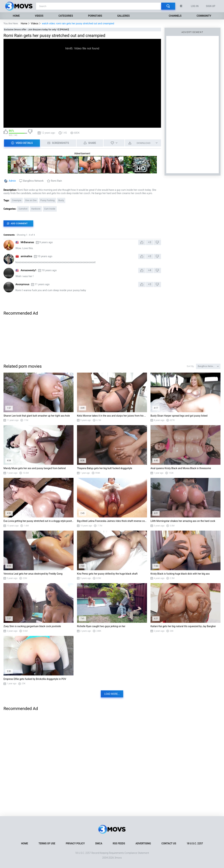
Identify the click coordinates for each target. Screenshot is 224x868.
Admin (12, 181)
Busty (61, 200)
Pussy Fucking (48, 200)
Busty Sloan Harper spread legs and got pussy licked (179, 416)
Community (204, 16)
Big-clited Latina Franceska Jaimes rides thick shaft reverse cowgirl (112, 521)
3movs (118, 858)
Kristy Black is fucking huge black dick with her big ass (180, 574)
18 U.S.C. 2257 (195, 843)
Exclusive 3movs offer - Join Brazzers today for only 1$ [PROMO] (36, 30)
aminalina (26, 256)
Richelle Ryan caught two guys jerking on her (101, 626)
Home (16, 16)
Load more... (112, 694)
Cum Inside (50, 209)
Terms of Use (47, 843)
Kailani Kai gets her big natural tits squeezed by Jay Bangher (183, 626)
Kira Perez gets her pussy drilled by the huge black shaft (107, 574)
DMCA (99, 843)
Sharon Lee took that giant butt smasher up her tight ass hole (37, 416)
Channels (175, 16)
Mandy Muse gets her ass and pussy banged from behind (35, 468)
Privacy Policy (75, 843)
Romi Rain (56, 181)
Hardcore (36, 209)
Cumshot (23, 209)
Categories (66, 16)
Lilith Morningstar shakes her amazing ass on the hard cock (183, 521)
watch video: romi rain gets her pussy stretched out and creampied (78, 23)
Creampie (17, 200)
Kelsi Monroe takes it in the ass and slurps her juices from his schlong (112, 416)
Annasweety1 (29, 270)
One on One (31, 200)
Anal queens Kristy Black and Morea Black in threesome (181, 468)
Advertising (143, 843)
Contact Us (169, 843)
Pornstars (95, 16)
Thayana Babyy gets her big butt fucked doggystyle (105, 468)
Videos (39, 16)
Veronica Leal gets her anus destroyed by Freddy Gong (33, 574)
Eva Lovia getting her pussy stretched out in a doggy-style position (38, 521)
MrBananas (27, 242)
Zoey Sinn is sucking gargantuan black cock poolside (32, 626)
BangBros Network (33, 181)
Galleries (123, 16)
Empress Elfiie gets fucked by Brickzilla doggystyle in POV (35, 679)
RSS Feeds (119, 843)
